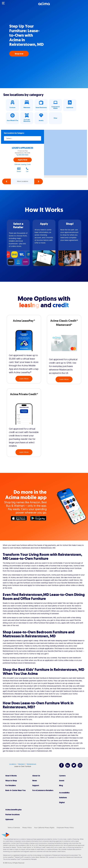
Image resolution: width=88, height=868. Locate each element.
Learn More (24, 379)
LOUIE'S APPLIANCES (23, 148)
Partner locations (12, 815)
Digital (62, 802)
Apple (19, 519)
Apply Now (23, 160)
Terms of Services (14, 828)
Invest (62, 781)
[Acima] (44, 5)
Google (39, 519)
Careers (62, 776)
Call (27, 170)
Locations (13, 764)
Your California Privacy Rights (44, 828)
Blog (61, 785)
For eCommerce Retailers (43, 790)
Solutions (63, 798)
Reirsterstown (31, 764)
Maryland (21, 764)
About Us (36, 776)
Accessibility (64, 793)
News (35, 781)
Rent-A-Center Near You (15, 790)
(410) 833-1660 (23, 155)
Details (19, 170)
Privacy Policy (27, 828)
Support (36, 785)
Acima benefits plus (13, 810)
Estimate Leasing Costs (23, 164)
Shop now (19, 54)
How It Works (11, 776)
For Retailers (11, 785)
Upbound (9, 819)
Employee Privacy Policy (65, 828)
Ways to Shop (11, 781)
